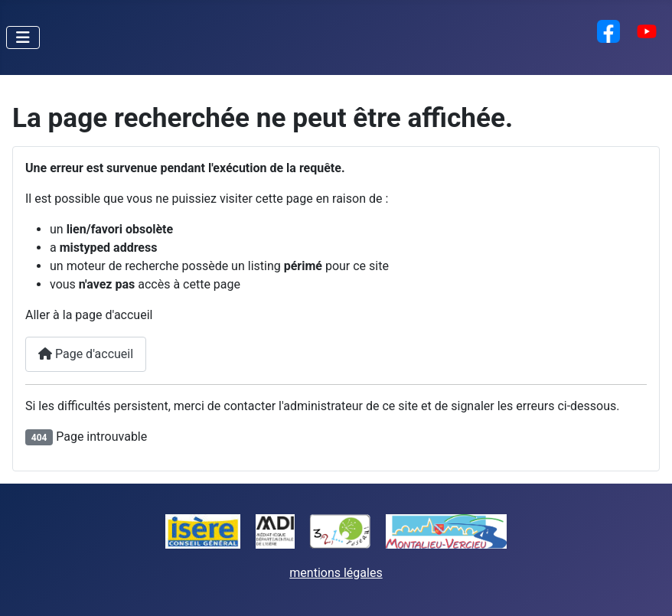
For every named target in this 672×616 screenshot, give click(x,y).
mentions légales (336, 573)
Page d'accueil (86, 354)
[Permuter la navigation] (23, 37)
